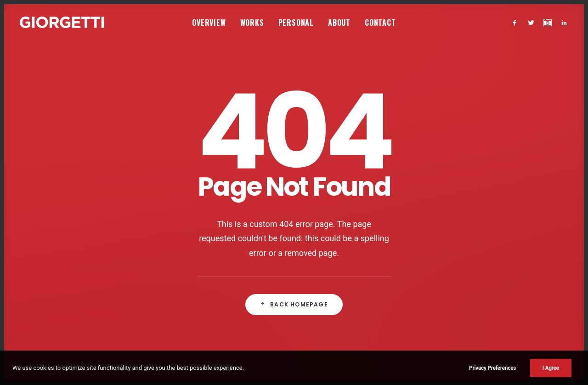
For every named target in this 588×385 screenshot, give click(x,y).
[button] (517, 22)
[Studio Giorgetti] (62, 22)
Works (252, 23)
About (339, 23)
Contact (380, 23)
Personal (296, 23)
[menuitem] (209, 22)
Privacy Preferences (492, 379)
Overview (209, 23)
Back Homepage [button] (294, 281)
